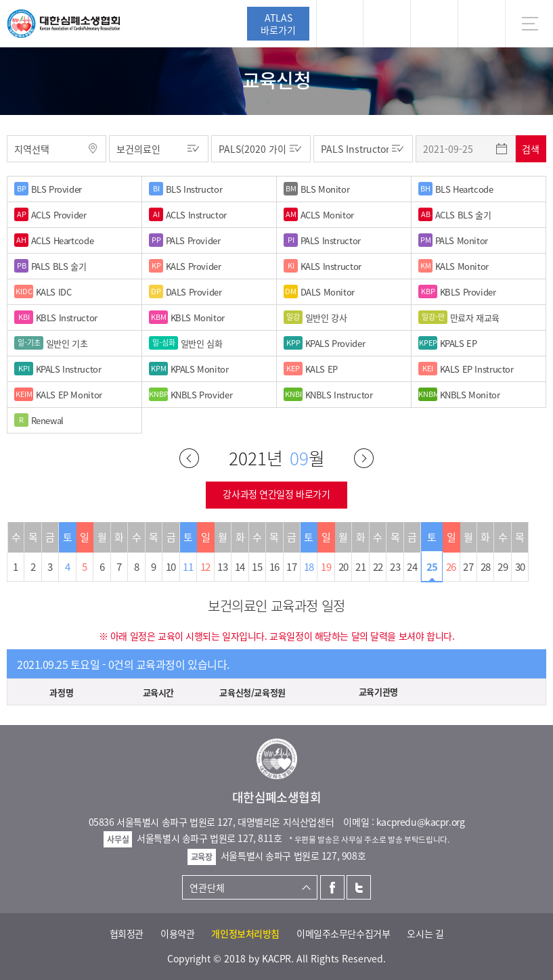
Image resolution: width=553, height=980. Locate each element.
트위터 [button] (434, 24)
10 (171, 567)
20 (344, 567)
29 (503, 567)
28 (486, 567)
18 (309, 567)
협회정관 (127, 933)
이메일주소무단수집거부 (343, 933)
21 (360, 567)
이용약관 (177, 933)
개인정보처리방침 (245, 933)
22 (378, 567)
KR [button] (482, 24)
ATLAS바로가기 (278, 24)
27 (468, 567)
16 (274, 567)
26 (451, 567)
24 (412, 567)
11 (188, 567)
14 (240, 567)
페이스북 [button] (387, 24)
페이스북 (332, 887)
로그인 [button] (340, 24)
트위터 (359, 887)
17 (291, 567)
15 (257, 567)
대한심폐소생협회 (64, 24)
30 (520, 567)
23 (395, 567)
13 (222, 567)
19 (326, 567)
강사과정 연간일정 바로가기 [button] (276, 494)
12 (205, 567)
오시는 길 (425, 933)
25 (432, 567)
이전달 (189, 458)
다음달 (364, 458)
